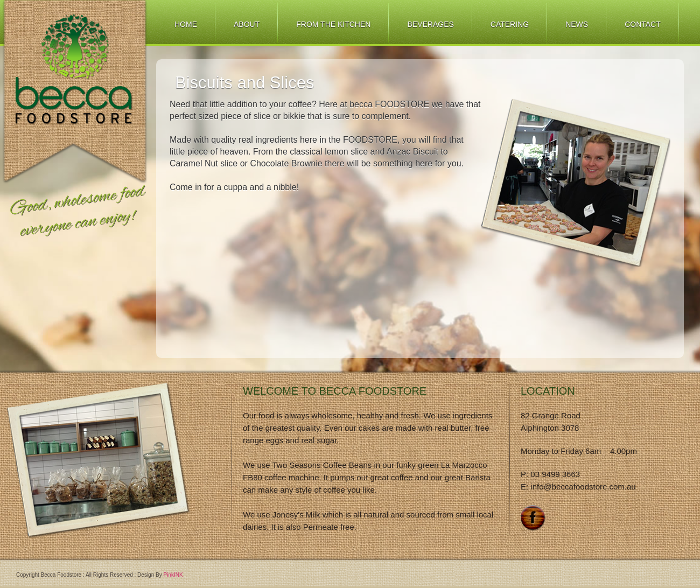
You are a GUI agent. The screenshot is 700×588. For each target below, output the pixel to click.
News (577, 24)
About (247, 24)
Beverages (430, 24)
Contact (643, 24)
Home (186, 24)
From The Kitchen (333, 24)
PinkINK (173, 575)
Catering (510, 24)
